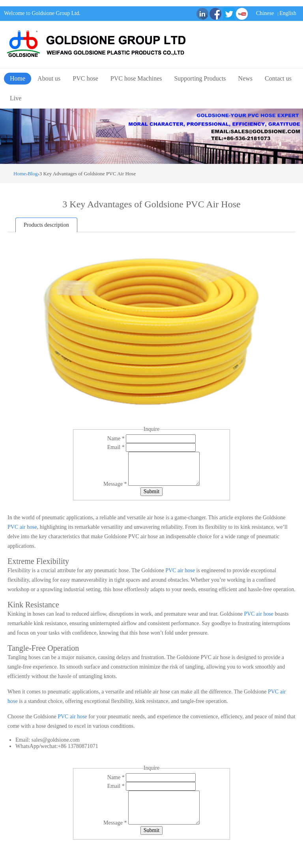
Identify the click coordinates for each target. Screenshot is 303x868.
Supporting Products (200, 78)
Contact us (278, 78)
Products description (46, 225)
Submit (151, 491)
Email (117, 447)
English (288, 13)
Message (116, 484)
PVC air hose (22, 527)
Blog (33, 174)
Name (117, 439)
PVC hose (85, 78)
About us (49, 78)
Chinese (265, 13)
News (245, 78)
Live (16, 98)
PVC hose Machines (136, 78)
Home (18, 78)
